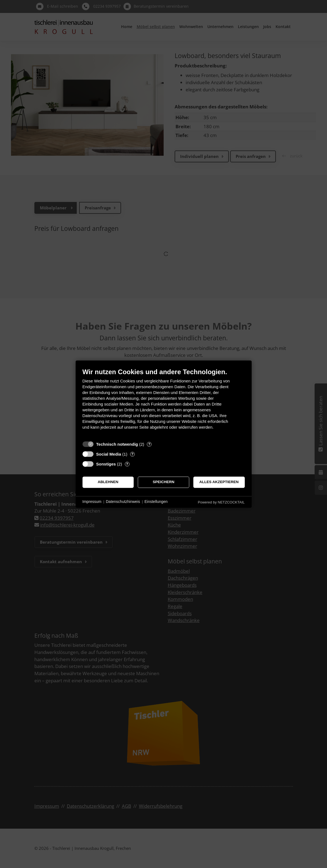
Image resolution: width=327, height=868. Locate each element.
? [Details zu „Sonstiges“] (127, 464)
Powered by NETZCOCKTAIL (221, 502)
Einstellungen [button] (156, 502)
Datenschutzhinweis (123, 502)
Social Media (109, 454)
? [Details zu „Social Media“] (132, 454)
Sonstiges (106, 464)
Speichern (163, 482)
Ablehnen (108, 482)
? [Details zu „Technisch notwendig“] (149, 444)
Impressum (92, 502)
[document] (164, 403)
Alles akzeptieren (219, 482)
